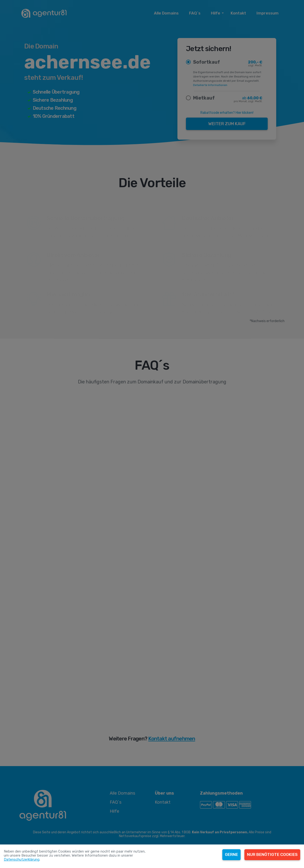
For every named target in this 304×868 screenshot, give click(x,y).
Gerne (231, 854)
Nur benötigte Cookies (272, 854)
